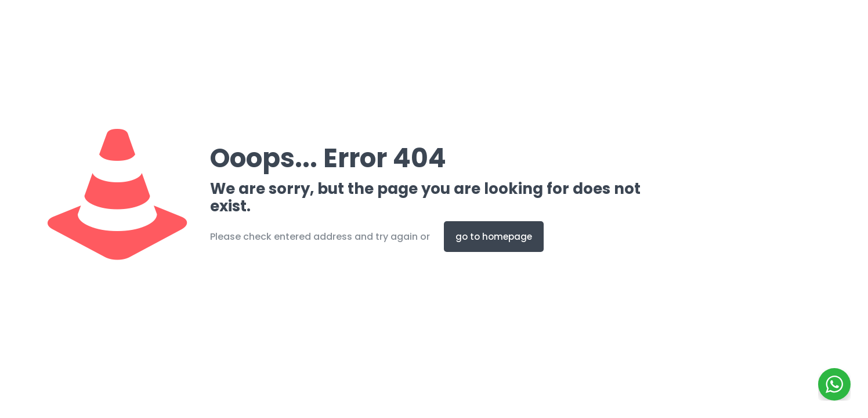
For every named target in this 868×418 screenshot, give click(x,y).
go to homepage (494, 237)
